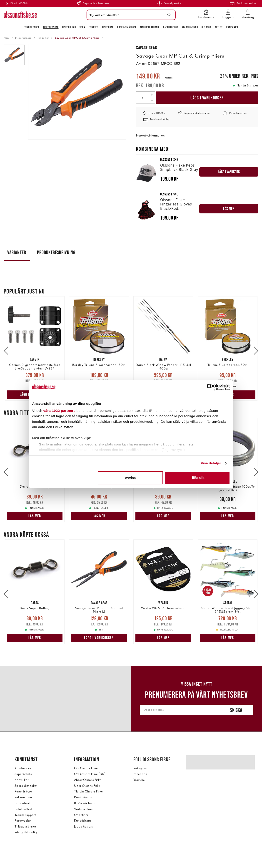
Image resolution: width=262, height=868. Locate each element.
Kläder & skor (190, 27)
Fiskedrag (108, 27)
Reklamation (23, 797)
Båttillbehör (171, 27)
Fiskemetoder (32, 27)
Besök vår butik (85, 803)
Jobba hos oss (84, 826)
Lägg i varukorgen (207, 98)
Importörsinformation (150, 135)
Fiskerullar (69, 27)
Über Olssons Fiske (87, 786)
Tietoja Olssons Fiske (89, 791)
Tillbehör (43, 38)
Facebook (140, 774)
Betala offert (23, 809)
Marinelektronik (150, 27)
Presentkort (22, 803)
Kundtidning (83, 821)
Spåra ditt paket (26, 786)
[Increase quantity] (152, 95)
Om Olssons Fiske (86, 768)
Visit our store (84, 809)
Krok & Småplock (127, 27)
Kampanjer (232, 27)
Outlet (219, 27)
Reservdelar (23, 821)
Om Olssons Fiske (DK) (90, 774)
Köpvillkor (22, 780)
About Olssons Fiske (88, 780)
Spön (82, 27)
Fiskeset (94, 27)
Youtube (139, 780)
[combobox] (130, 15)
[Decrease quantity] (152, 101)
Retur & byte (23, 791)
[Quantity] (142, 98)
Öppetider (81, 815)
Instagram (140, 768)
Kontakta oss (83, 797)
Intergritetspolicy (26, 832)
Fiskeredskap (51, 27)
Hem (7, 38)
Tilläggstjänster (25, 826)
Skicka (236, 710)
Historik (169, 78)
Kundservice (23, 768)
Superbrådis (23, 774)
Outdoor (206, 27)
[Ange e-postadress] (180, 710)
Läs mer (99, 395)
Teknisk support (25, 815)
